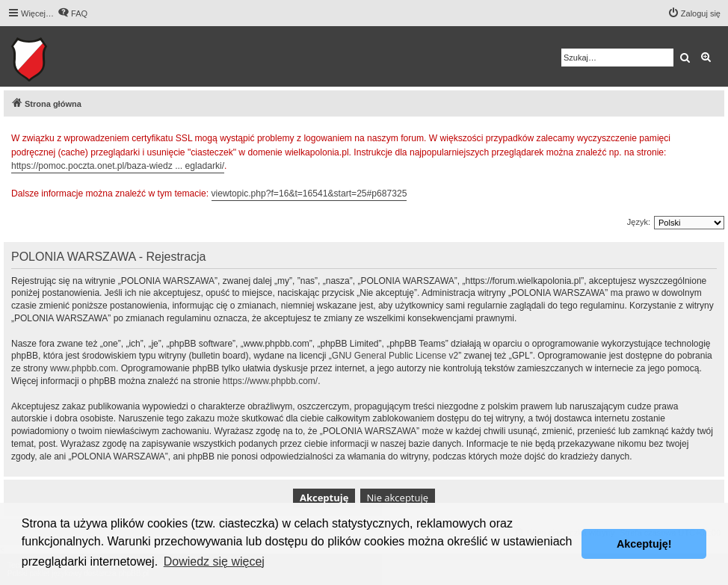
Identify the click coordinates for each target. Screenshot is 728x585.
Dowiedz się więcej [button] (214, 561)
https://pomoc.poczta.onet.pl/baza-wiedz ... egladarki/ (118, 166)
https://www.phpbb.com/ (270, 381)
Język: (639, 222)
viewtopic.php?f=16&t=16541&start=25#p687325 (309, 194)
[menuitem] (73, 13)
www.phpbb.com (83, 368)
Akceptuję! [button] (644, 544)
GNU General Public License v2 (395, 356)
